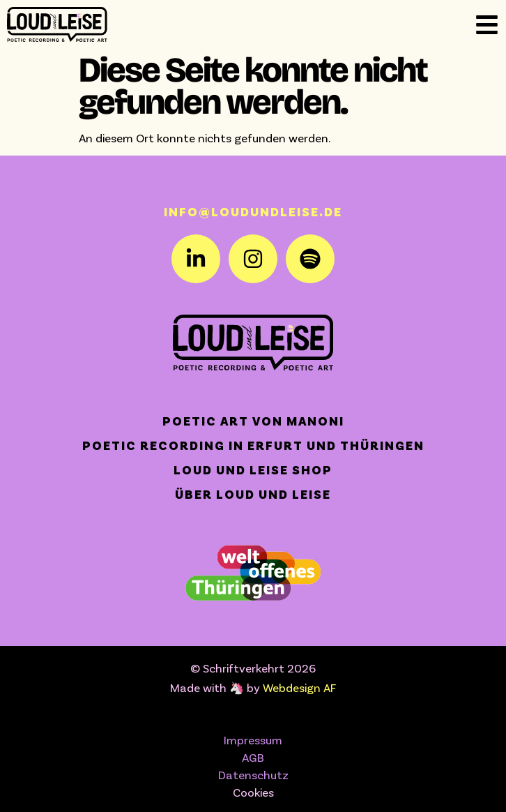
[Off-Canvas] (487, 25)
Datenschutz (253, 774)
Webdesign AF (299, 687)
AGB (253, 757)
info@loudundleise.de (253, 211)
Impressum (253, 739)
